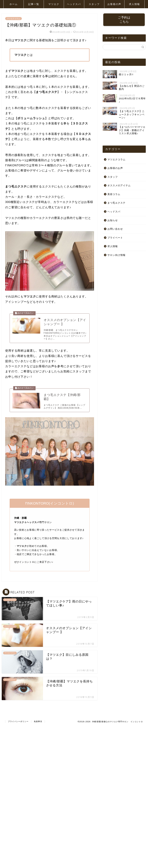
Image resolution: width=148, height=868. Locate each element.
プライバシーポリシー (18, 725)
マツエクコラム (13, 19)
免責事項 (38, 725)
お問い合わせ (115, 229)
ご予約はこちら (124, 20)
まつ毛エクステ (116, 203)
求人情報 (134, 4)
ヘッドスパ (74, 4)
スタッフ (94, 4)
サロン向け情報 (116, 255)
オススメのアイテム (119, 186)
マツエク (54, 4)
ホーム (14, 4)
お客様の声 (114, 4)
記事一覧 (34, 4)
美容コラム (114, 194)
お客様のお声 (115, 168)
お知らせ (113, 221)
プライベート (115, 238)
